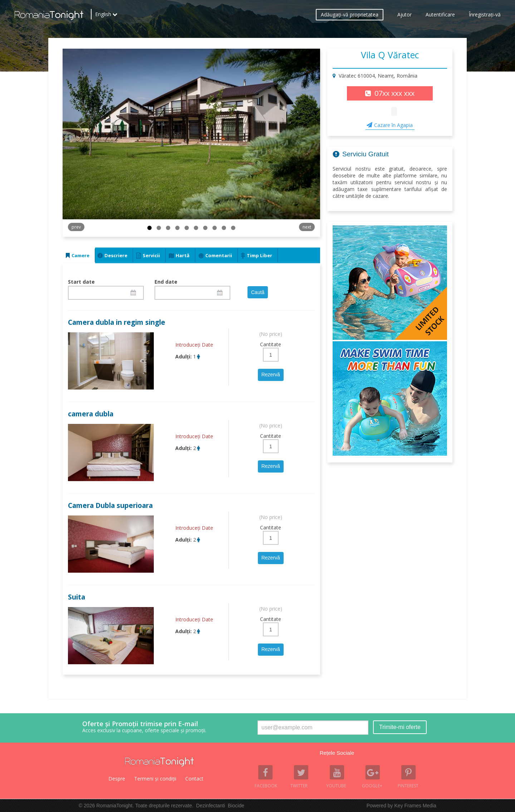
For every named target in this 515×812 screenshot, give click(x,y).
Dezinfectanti (210, 806)
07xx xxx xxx (394, 93)
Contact (194, 779)
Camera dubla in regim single (117, 322)
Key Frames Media (415, 806)
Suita (77, 597)
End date (166, 282)
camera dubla (91, 414)
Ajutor (404, 16)
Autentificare (440, 16)
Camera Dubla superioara (110, 505)
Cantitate (271, 344)
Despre (117, 779)
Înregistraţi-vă (485, 16)
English (103, 16)
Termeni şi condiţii (155, 779)
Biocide (236, 806)
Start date (81, 282)
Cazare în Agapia (393, 125)
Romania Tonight (160, 762)
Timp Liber (259, 255)
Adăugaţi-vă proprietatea (350, 16)
